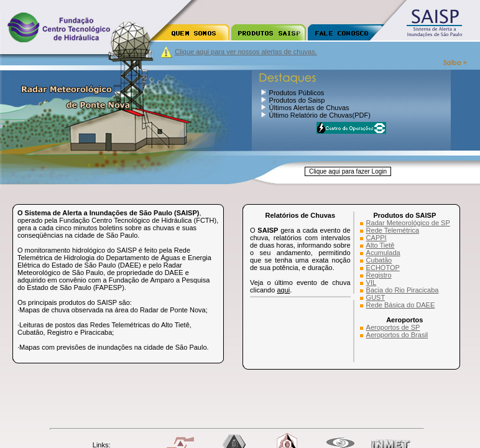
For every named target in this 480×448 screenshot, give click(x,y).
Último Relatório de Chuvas (311, 115)
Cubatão (379, 260)
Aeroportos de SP (393, 327)
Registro (379, 275)
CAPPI (376, 238)
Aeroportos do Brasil (397, 335)
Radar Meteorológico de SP (408, 223)
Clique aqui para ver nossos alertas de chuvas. (246, 52)
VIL (372, 282)
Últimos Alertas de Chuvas (309, 108)
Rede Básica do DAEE (401, 305)
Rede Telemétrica (393, 230)
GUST (376, 297)
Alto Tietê (381, 245)
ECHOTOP (383, 268)
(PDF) (361, 115)
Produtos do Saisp (297, 100)
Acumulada (383, 253)
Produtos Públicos (297, 93)
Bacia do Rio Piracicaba (403, 290)
